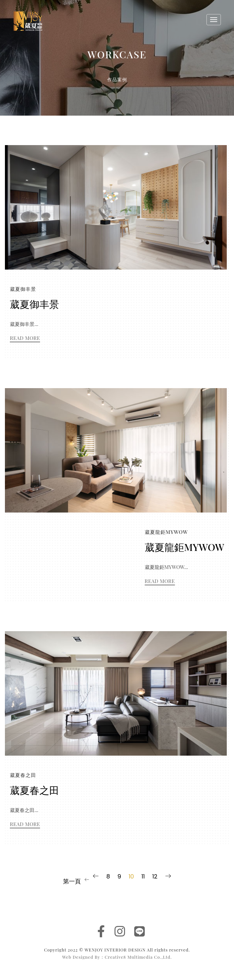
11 (143, 876)
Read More (25, 338)
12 (155, 876)
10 (131, 876)
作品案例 (117, 79)
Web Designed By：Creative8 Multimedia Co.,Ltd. (117, 957)
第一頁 (72, 881)
